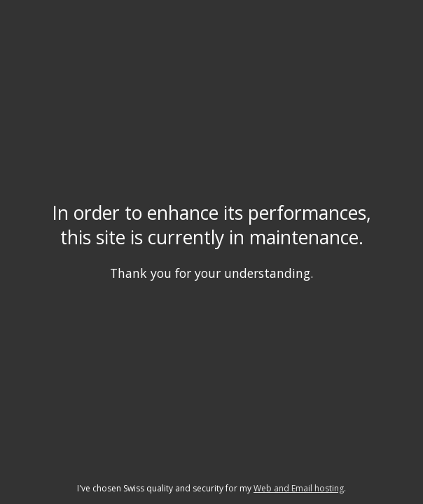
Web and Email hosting (299, 488)
